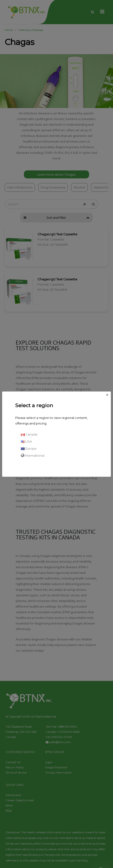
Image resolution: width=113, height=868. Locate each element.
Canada (29, 434)
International (33, 455)
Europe (29, 448)
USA (26, 441)
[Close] (107, 395)
